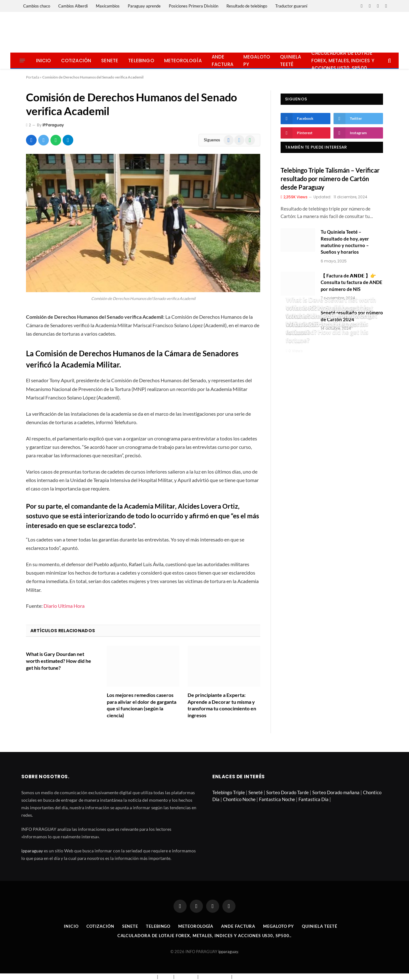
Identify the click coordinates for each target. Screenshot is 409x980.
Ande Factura (223, 61)
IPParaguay (53, 125)
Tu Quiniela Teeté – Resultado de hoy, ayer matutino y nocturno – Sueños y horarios (345, 242)
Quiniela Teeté (290, 61)
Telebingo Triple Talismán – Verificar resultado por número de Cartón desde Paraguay (330, 179)
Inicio (44, 61)
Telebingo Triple (229, 792)
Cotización (76, 61)
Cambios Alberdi (73, 6)
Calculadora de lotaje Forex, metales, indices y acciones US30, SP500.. (343, 61)
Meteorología (183, 61)
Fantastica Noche (277, 799)
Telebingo (141, 61)
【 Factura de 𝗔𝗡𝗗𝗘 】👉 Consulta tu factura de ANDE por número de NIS (352, 282)
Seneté (256, 792)
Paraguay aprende (144, 6)
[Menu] (22, 61)
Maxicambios (108, 6)
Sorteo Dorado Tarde (287, 792)
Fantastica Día (313, 799)
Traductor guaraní (291, 6)
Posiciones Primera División (194, 6)
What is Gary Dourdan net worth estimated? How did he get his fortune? (59, 661)
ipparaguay (32, 851)
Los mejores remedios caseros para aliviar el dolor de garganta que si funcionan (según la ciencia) (142, 705)
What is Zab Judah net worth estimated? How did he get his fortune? (327, 332)
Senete (110, 61)
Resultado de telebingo (247, 6)
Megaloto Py (257, 61)
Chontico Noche (239, 799)
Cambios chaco (37, 6)
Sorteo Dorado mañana (336, 792)
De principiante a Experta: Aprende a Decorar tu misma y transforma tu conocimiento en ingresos (222, 705)
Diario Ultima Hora (64, 606)
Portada (33, 77)
